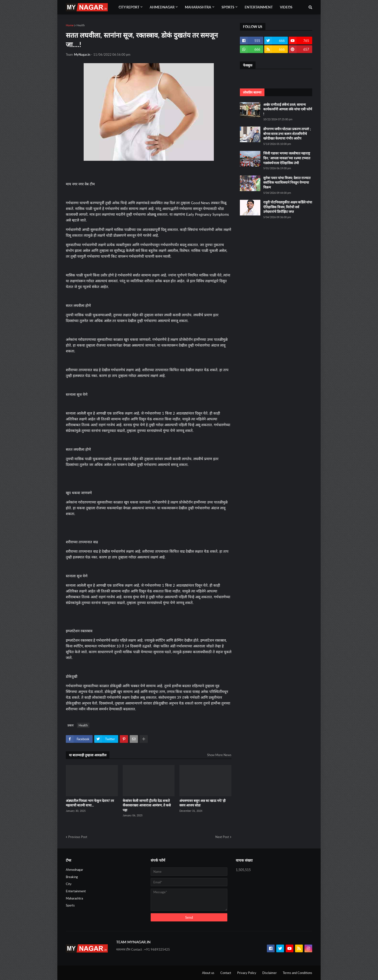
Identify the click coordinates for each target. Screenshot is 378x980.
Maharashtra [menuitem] (198, 7)
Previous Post (78, 837)
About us (208, 973)
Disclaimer (270, 973)
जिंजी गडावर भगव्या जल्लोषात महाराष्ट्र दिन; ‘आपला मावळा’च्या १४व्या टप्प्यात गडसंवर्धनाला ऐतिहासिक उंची (287, 158)
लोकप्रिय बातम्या (252, 92)
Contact (226, 973)
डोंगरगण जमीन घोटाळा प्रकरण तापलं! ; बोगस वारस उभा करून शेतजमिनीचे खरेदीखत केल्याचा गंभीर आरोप (287, 134)
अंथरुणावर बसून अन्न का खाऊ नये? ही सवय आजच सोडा (202, 803)
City (69, 884)
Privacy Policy (247, 973)
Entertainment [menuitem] (259, 7)
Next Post (222, 837)
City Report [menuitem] (129, 7)
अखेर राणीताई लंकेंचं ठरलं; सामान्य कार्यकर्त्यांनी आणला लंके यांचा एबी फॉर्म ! (288, 109)
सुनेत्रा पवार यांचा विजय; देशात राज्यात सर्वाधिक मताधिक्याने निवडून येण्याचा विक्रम (287, 182)
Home (70, 25)
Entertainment (76, 891)
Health (81, 25)
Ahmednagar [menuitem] (162, 7)
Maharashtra (74, 898)
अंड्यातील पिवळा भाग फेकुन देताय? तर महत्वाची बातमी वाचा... (90, 803)
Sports (70, 905)
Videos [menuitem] (286, 7)
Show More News (219, 755)
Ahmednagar (74, 870)
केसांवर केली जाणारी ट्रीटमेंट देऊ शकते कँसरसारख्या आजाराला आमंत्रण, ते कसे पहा (147, 805)
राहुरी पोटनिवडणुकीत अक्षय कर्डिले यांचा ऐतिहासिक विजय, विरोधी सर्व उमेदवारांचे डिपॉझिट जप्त (288, 207)
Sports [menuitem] (228, 7)
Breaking (72, 877)
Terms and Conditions (297, 973)
